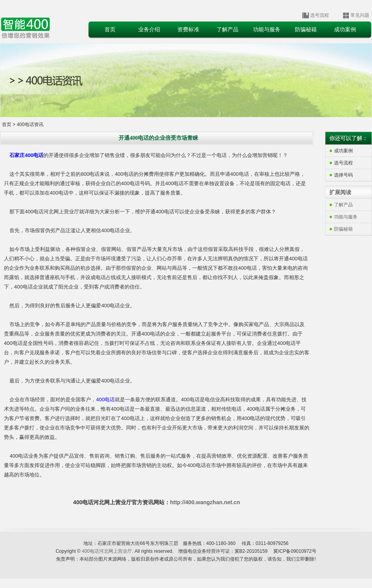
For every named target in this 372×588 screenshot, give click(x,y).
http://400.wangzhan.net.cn (205, 502)
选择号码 (343, 175)
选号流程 (320, 15)
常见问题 (360, 15)
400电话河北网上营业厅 (107, 551)
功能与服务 (346, 217)
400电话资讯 (29, 124)
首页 (7, 124)
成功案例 (343, 151)
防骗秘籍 (343, 229)
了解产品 (343, 205)
